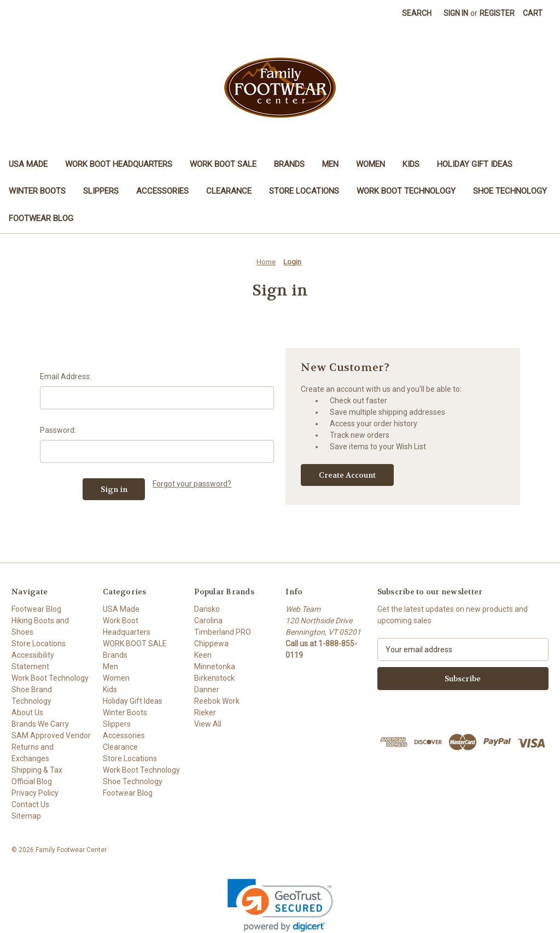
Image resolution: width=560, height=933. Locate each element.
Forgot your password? (192, 484)
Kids (411, 164)
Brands (289, 164)
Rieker (205, 712)
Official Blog (32, 781)
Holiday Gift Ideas (475, 164)
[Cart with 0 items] (533, 13)
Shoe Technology (510, 191)
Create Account (347, 475)
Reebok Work (217, 701)
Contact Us (30, 804)
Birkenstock (214, 678)
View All (208, 724)
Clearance (229, 191)
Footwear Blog (41, 218)
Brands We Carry (40, 724)
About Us (27, 712)
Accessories (162, 191)
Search (417, 13)
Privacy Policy (35, 793)
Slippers (101, 191)
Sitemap (26, 816)
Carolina (208, 621)
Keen (203, 655)
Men (330, 164)
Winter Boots (37, 191)
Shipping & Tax (37, 770)
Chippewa (211, 644)
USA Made (28, 164)
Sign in (456, 13)
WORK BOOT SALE (223, 164)
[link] (280, 905)
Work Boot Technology (406, 191)
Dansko (207, 609)
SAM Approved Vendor (51, 735)
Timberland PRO (223, 632)
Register (497, 13)
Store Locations (304, 191)
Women (371, 164)
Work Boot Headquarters (119, 164)
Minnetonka (215, 667)
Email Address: (66, 376)
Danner (207, 689)
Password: (58, 430)
